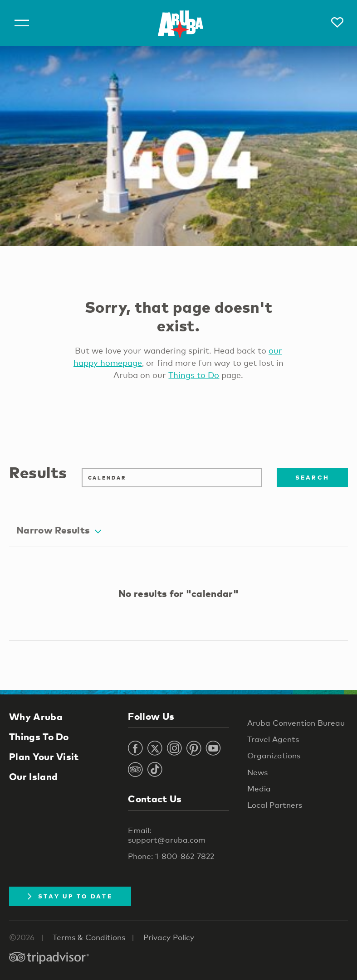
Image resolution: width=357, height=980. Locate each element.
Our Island (33, 776)
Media (259, 788)
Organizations (274, 755)
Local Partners (275, 805)
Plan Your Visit (44, 757)
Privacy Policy (169, 937)
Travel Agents (273, 739)
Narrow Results (59, 530)
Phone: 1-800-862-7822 (171, 856)
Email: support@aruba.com (167, 835)
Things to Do (194, 375)
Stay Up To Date (70, 896)
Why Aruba (36, 717)
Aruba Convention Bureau (296, 723)
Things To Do (39, 737)
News (257, 772)
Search (313, 477)
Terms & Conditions (89, 937)
